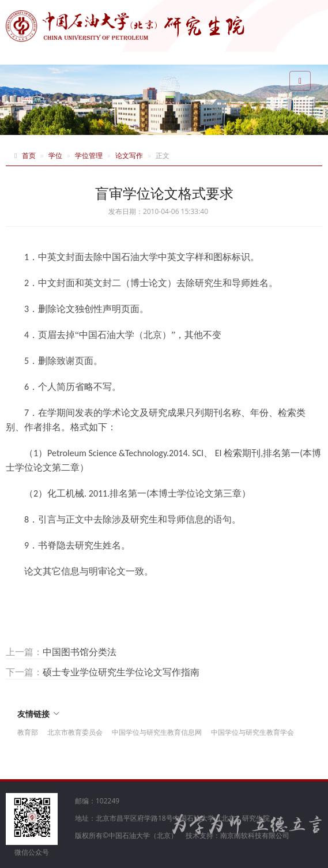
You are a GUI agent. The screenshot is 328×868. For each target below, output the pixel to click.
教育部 (28, 732)
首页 (29, 155)
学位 (55, 155)
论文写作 (129, 155)
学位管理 (89, 155)
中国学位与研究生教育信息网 (157, 732)
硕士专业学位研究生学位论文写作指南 (121, 672)
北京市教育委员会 (75, 732)
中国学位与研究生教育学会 (252, 732)
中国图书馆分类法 (80, 652)
